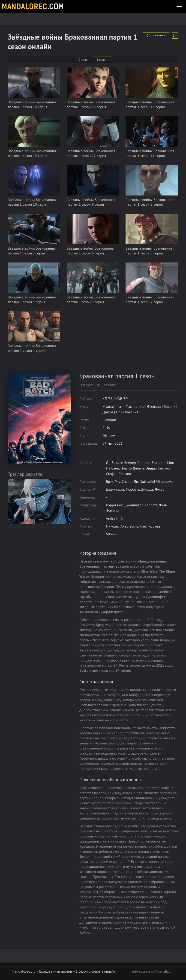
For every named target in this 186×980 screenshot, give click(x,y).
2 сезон (84, 60)
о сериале (156, 35)
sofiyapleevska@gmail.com (153, 971)
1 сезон (102, 60)
